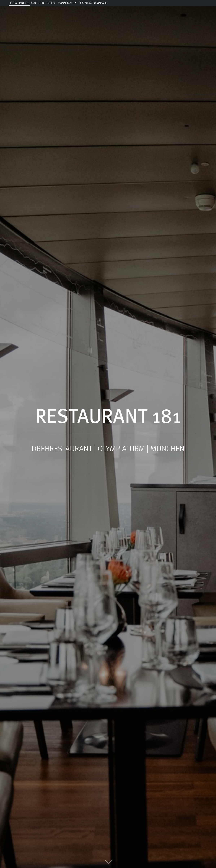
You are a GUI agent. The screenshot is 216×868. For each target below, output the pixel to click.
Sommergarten (67, 3)
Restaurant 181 (19, 3)
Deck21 (51, 3)
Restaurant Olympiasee (94, 3)
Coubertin (38, 3)
